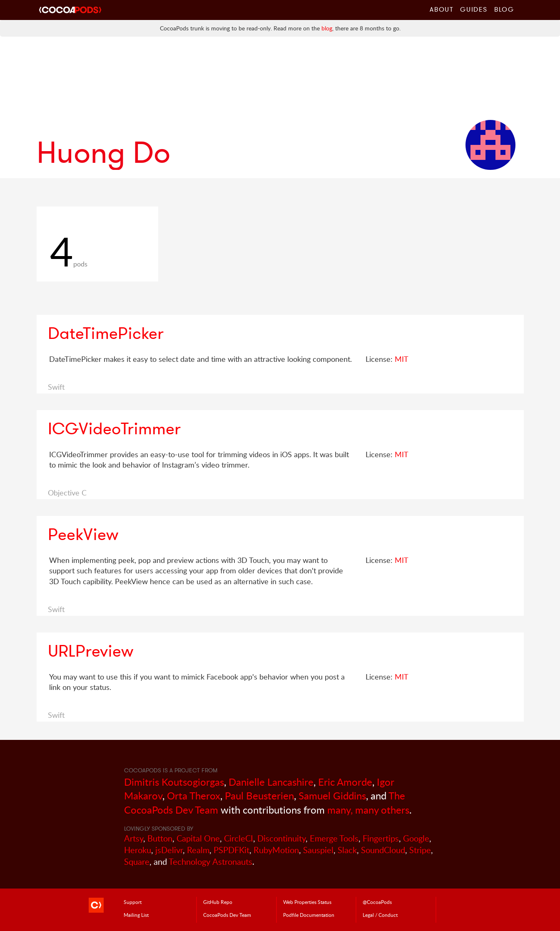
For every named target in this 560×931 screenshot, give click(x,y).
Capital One (198, 838)
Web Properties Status (307, 902)
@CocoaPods (377, 902)
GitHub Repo (218, 902)
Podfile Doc (309, 915)
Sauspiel (318, 850)
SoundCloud (383, 850)
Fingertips (381, 838)
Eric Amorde (345, 782)
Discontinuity (281, 838)
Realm (198, 850)
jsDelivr (169, 850)
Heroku (138, 850)
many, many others (368, 810)
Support (133, 902)
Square (137, 862)
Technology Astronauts (210, 862)
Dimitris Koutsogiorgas (174, 782)
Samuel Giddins (332, 795)
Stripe (420, 850)
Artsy (134, 838)
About (442, 9)
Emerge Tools (334, 838)
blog (327, 28)
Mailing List (136, 915)
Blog (504, 9)
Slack (347, 850)
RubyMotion (276, 850)
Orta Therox (194, 795)
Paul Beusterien (259, 795)
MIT (402, 359)
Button (160, 838)
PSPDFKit (231, 850)
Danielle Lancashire (271, 782)
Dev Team (227, 915)
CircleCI (239, 838)
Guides (474, 9)
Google (416, 838)
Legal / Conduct (380, 915)
